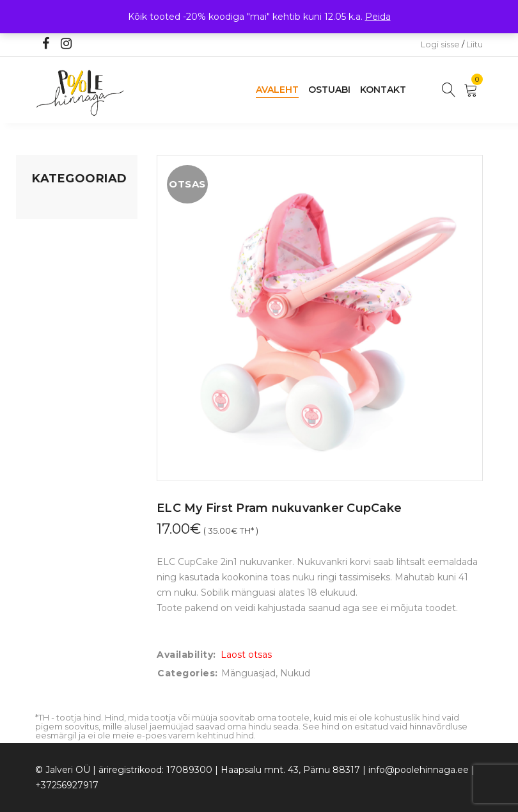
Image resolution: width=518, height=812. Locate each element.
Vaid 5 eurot (58, 390)
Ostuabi (329, 90)
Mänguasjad (59, 205)
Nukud (295, 673)
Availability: (186, 655)
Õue (42, 317)
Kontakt (383, 90)
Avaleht (277, 90)
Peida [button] (378, 17)
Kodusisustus (61, 254)
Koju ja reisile (60, 230)
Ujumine (51, 365)
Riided (46, 341)
